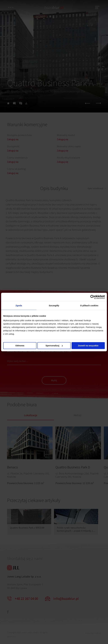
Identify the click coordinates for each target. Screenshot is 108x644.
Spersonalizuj (54, 346)
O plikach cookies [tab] (89, 305)
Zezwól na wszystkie (88, 346)
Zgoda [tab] (19, 305)
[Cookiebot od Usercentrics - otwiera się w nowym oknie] (92, 297)
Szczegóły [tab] (54, 305)
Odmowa (20, 346)
